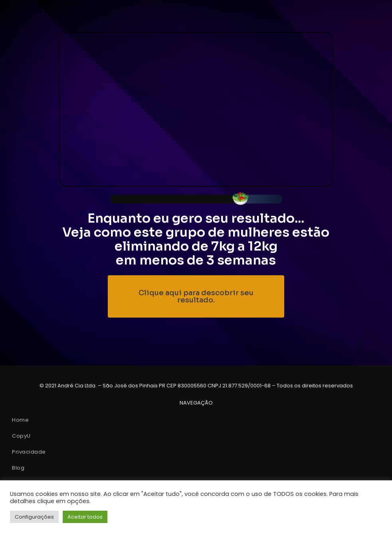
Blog (18, 468)
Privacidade (29, 452)
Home (20, 420)
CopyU (21, 436)
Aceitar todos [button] (85, 517)
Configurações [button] (34, 517)
